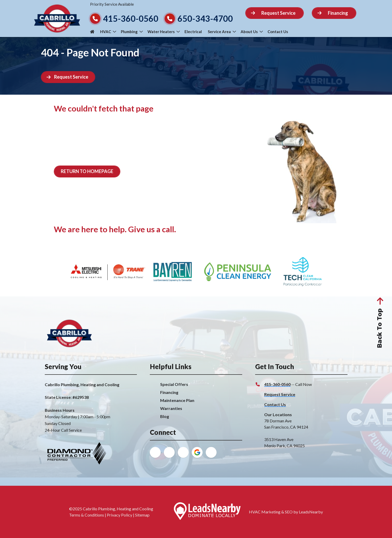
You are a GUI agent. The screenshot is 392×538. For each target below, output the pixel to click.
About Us (252, 32)
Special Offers (174, 384)
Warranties (171, 408)
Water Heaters (164, 32)
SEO (289, 512)
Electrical (193, 32)
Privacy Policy (120, 515)
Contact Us (278, 32)
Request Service (280, 394)
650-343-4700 (205, 18)
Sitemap (142, 515)
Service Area (222, 32)
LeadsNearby (311, 512)
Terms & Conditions (87, 515)
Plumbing (132, 32)
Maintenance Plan (177, 400)
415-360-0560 (131, 18)
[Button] (275, 13)
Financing (169, 392)
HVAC (108, 32)
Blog (165, 416)
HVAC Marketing (265, 512)
